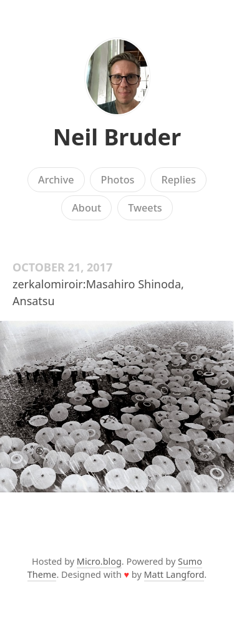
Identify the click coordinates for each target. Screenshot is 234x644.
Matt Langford (174, 574)
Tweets (145, 208)
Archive (56, 180)
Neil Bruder (117, 137)
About (86, 208)
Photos (118, 180)
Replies (178, 180)
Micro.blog (99, 561)
